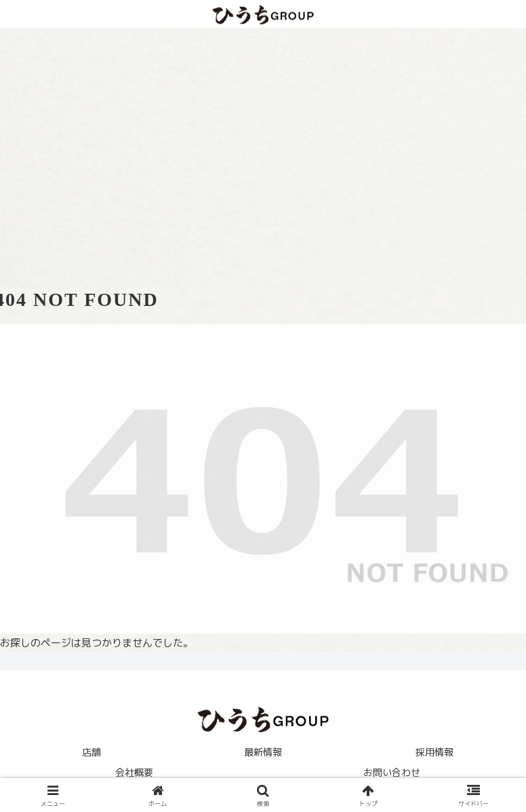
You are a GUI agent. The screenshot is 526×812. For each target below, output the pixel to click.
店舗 (92, 752)
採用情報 (434, 752)
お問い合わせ (392, 772)
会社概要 (134, 772)
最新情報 (263, 752)
